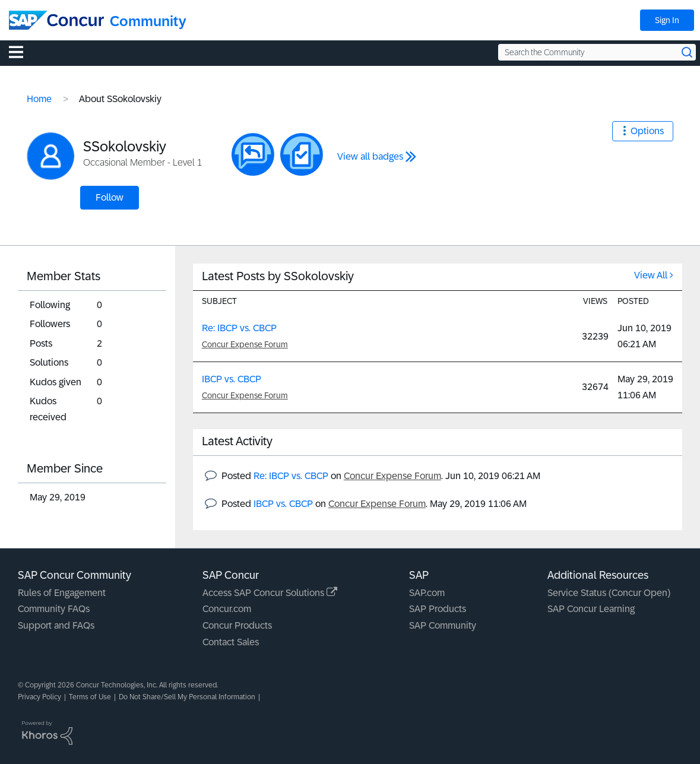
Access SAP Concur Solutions (270, 593)
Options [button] (647, 131)
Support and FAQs (56, 625)
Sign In (667, 20)
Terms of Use (90, 697)
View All (651, 275)
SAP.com (427, 593)
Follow (110, 197)
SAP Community (443, 625)
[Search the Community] (597, 52)
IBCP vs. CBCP (232, 379)
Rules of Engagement (62, 593)
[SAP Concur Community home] (56, 20)
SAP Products (438, 609)
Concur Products (237, 625)
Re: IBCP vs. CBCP (239, 328)
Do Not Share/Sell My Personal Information (187, 697)
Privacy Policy (39, 697)
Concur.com (227, 609)
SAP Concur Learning (591, 609)
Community (148, 21)
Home (39, 99)
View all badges (370, 156)
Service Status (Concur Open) (609, 593)
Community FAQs (54, 609)
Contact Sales (231, 642)
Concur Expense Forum (245, 344)
